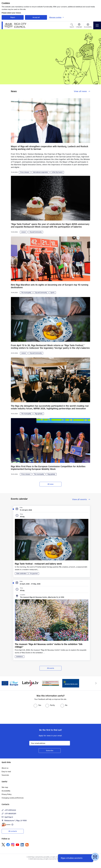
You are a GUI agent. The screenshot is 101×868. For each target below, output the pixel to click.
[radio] (37, 705)
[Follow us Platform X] (3, 845)
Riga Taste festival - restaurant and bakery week (38, 564)
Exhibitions (20, 657)
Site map (5, 787)
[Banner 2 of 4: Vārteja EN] (10, 683)
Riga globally (39, 414)
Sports (52, 293)
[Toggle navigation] (97, 25)
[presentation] (18, 716)
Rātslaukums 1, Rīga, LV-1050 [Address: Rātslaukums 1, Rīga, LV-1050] (16, 820)
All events (51, 668)
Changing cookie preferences (13, 798)
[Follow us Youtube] (17, 845)
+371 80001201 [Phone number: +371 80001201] (10, 814)
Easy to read (6, 772)
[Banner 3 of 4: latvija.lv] (30, 683)
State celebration (21, 573)
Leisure (24, 232)
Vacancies (5, 775)
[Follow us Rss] (27, 845)
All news (50, 484)
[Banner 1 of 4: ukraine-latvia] (71, 683)
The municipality (26, 293)
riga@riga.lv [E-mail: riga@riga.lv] (9, 817)
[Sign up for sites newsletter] (50, 751)
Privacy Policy (7, 794)
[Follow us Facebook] (8, 845)
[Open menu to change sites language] (79, 26)
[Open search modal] (72, 26)
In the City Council (57, 172)
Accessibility (6, 791)
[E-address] (6, 825)
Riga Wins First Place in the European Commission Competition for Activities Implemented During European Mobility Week (48, 468)
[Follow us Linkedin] (22, 845)
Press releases (25, 172)
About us (5, 768)
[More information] (12, 825)
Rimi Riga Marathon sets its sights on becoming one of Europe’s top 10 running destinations (50, 286)
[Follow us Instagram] (13, 845)
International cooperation (40, 172)
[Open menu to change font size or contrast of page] (88, 26)
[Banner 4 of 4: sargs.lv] (50, 683)
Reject (13, 17)
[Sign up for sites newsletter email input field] (50, 743)
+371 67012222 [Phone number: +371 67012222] (10, 810)
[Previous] (5, 683)
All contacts (13, 831)
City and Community (36, 232)
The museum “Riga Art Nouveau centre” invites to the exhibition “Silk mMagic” (49, 646)
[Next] (96, 683)
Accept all (36, 17)
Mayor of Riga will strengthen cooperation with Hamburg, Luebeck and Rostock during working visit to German (50, 148)
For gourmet (34, 573)
